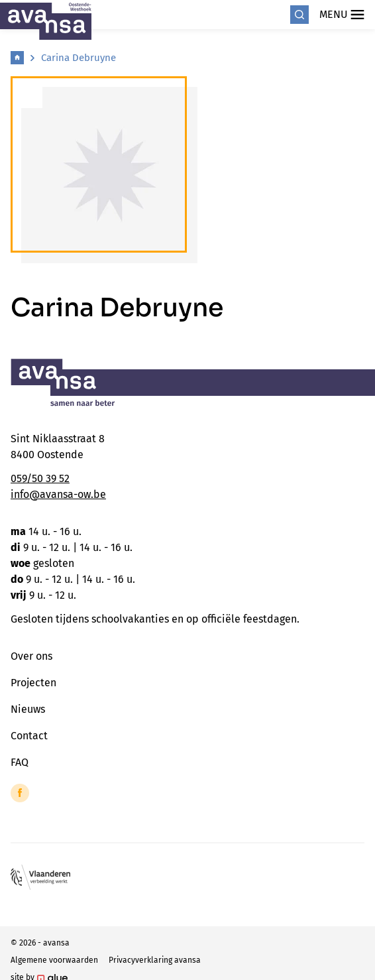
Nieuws (28, 709)
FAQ (20, 762)
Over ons (31, 656)
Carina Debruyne (79, 58)
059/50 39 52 (40, 478)
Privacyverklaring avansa (155, 960)
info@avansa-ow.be (58, 494)
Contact (29, 736)
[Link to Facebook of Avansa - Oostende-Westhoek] (20, 793)
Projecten (33, 683)
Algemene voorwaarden (54, 960)
